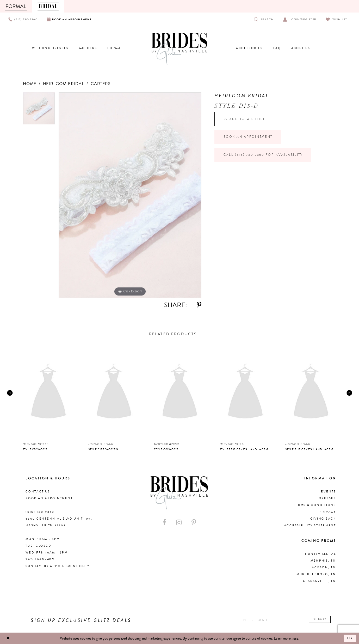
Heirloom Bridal (64, 84)
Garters (101, 84)
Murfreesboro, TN (316, 574)
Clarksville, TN (320, 581)
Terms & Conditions (315, 505)
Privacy (328, 512)
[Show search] (264, 19)
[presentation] (48, 393)
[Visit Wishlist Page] (336, 19)
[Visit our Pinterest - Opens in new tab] (194, 523)
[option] (39, 110)
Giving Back (323, 519)
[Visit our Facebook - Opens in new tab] (164, 523)
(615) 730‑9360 (40, 512)
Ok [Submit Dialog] (350, 638)
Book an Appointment (249, 138)
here (295, 638)
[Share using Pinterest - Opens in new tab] (199, 305)
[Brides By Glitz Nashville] (180, 49)
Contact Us (38, 492)
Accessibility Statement (310, 525)
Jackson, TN (323, 567)
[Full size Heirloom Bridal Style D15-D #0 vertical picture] (130, 195)
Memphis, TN (323, 561)
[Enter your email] (287, 620)
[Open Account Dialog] (300, 19)
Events (329, 492)
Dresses (327, 498)
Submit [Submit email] (323, 620)
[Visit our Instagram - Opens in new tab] (179, 523)
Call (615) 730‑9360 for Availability (265, 157)
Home (30, 84)
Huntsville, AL (321, 554)
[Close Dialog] (8, 638)
